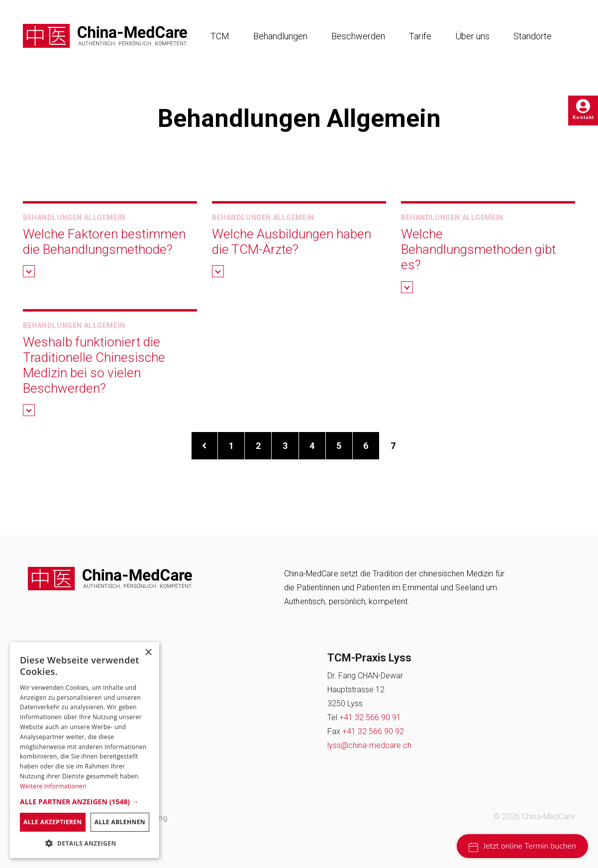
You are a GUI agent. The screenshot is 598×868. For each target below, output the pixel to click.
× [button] (148, 653)
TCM (220, 36)
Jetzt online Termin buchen (522, 846)
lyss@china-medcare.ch (369, 745)
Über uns (472, 36)
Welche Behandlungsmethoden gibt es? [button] (478, 249)
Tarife (420, 36)
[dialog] (85, 750)
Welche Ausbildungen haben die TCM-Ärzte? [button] (292, 242)
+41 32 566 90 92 (373, 731)
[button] (29, 271)
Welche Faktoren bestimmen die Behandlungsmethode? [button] (104, 242)
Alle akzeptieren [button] (53, 822)
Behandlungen (280, 36)
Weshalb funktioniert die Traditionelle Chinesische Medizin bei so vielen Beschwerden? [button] (94, 365)
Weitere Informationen (53, 786)
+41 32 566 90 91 (370, 717)
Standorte (533, 36)
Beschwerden (358, 36)
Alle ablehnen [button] (120, 822)
